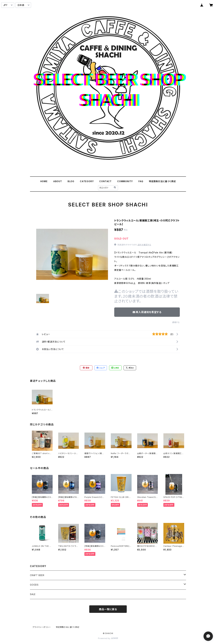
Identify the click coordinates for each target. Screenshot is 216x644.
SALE (33, 594)
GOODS (34, 585)
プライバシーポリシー (42, 627)
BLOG (71, 181)
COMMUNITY (125, 181)
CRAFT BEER (37, 575)
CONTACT (105, 181)
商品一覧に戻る (108, 609)
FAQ (141, 181)
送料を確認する (144, 245)
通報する (176, 322)
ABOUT (58, 181)
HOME (44, 181)
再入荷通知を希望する (147, 312)
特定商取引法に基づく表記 (162, 181)
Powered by (108, 638)
